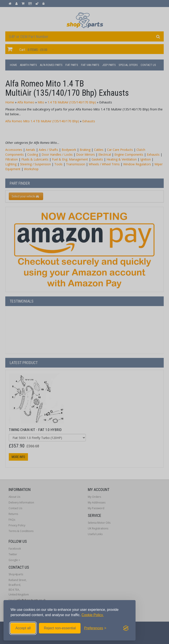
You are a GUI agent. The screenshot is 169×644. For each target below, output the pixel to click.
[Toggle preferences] (95, 628)
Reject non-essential (60, 628)
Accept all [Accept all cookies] (23, 628)
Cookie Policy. (93, 615)
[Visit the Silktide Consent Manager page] (126, 628)
